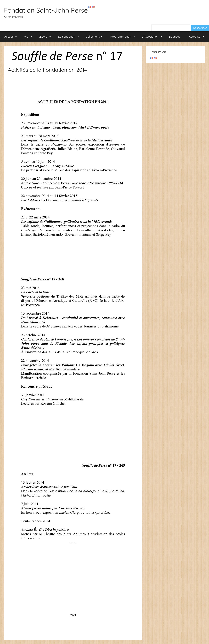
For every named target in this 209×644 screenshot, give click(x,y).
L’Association (152, 37)
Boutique (175, 37)
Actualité (196, 37)
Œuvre (45, 37)
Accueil (11, 37)
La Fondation (68, 37)
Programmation (123, 37)
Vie (28, 37)
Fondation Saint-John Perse (46, 10)
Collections (95, 37)
